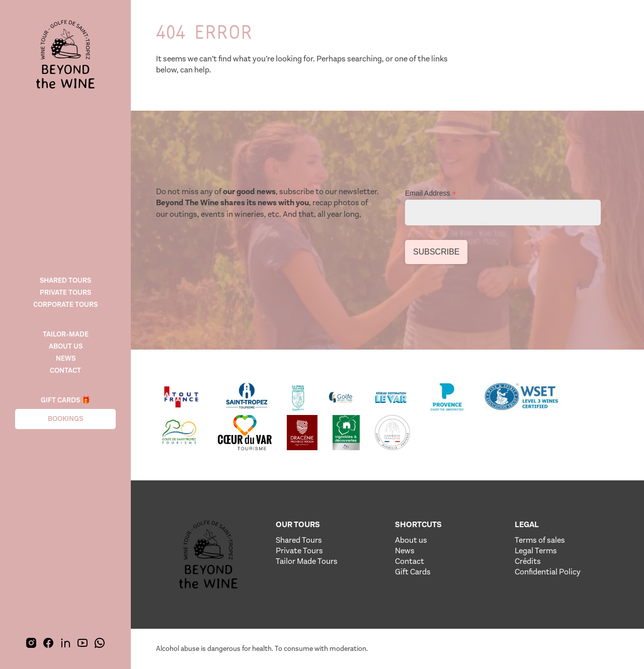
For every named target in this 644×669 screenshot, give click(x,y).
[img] (65, 55)
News (66, 358)
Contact (65, 370)
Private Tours (65, 292)
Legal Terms (536, 551)
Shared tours (65, 280)
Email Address (431, 193)
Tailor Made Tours (307, 561)
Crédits (528, 561)
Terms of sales (540, 540)
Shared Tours (299, 540)
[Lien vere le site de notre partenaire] (181, 397)
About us (66, 346)
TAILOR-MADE (66, 334)
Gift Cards (413, 572)
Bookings (65, 419)
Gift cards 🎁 (65, 400)
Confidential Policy (548, 572)
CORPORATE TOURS (65, 305)
